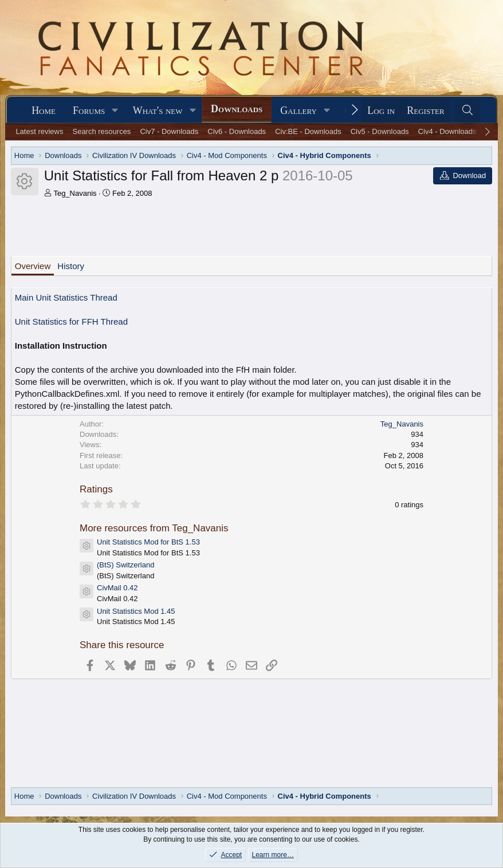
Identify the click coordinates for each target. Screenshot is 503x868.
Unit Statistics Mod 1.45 (136, 611)
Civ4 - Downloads (447, 131)
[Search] (468, 111)
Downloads (237, 109)
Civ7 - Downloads (169, 131)
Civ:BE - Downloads (308, 131)
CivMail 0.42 (117, 588)
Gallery (298, 111)
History (71, 266)
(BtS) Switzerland (125, 565)
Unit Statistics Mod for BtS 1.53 (148, 542)
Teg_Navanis (75, 193)
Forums (89, 111)
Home (44, 111)
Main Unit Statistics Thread (66, 297)
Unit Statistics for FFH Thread (71, 321)
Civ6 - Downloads (237, 131)
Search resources (101, 131)
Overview (33, 266)
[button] (115, 111)
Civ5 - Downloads (380, 131)
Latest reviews (39, 131)
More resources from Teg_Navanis (154, 528)
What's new (158, 111)
